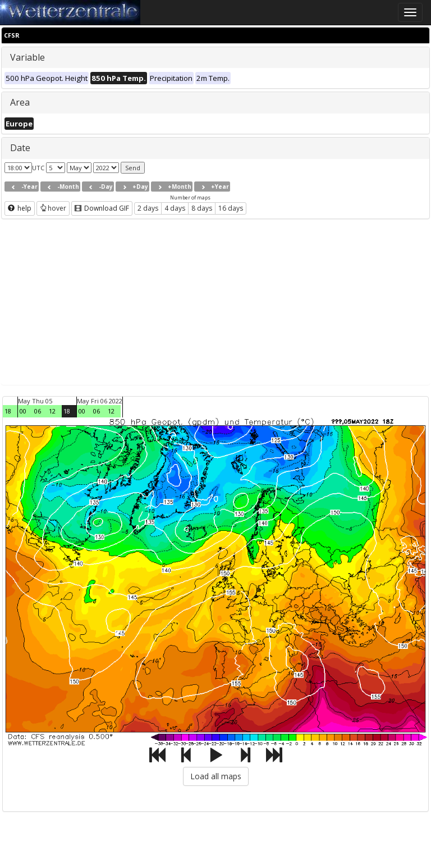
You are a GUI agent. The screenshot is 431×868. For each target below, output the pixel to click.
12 (52, 411)
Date (20, 148)
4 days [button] (175, 208)
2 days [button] (148, 208)
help (20, 208)
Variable (27, 57)
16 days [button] (231, 208)
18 (8, 411)
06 (38, 411)
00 (23, 411)
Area (20, 102)
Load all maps (216, 776)
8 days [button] (202, 208)
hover (53, 208)
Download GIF (102, 208)
